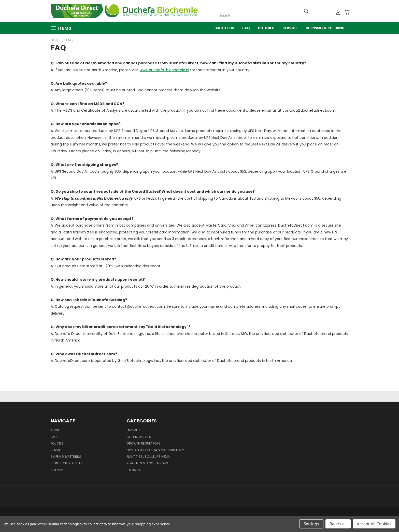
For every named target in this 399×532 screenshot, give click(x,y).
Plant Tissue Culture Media (148, 457)
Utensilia (134, 470)
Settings (311, 524)
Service (290, 28)
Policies (266, 28)
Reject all (338, 524)
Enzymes (133, 430)
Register (76, 463)
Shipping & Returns (325, 28)
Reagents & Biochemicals (147, 463)
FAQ (246, 28)
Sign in (56, 463)
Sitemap (57, 470)
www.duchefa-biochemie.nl (164, 70)
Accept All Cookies (374, 524)
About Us (225, 28)
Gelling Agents (139, 437)
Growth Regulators (144, 443)
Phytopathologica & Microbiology (155, 450)
